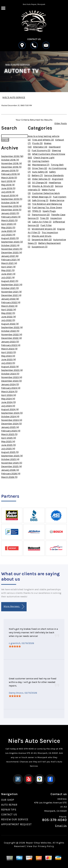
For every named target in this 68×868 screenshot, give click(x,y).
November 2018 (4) (12, 163)
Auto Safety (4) (40, 172)
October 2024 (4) (10, 416)
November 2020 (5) (12, 249)
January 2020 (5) (10, 213)
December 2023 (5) (12, 381)
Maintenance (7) (41, 165)
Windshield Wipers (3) (44, 229)
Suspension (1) (40, 247)
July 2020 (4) (8, 235)
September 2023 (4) (12, 370)
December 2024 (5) (12, 424)
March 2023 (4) (9, 349)
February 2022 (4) (11, 302)
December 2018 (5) (11, 167)
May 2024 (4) (8, 399)
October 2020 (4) (10, 245)
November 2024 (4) (12, 420)
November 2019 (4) (11, 206)
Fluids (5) (37, 143)
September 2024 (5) (12, 413)
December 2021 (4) (11, 295)
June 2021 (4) (8, 274)
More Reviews (14, 607)
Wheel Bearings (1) (42, 197)
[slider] (15, 646)
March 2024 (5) (9, 392)
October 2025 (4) (10, 459)
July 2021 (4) (8, 277)
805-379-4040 (26, 749)
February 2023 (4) (11, 345)
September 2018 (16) (12, 156)
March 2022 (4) (9, 306)
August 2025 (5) (10, 452)
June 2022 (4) (9, 317)
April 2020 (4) (9, 224)
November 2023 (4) (12, 377)
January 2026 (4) (10, 470)
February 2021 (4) (11, 260)
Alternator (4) (40, 147)
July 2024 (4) (8, 406)
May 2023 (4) (8, 356)
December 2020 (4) (12, 252)
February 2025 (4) (11, 431)
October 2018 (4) (10, 160)
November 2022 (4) (12, 334)
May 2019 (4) (8, 185)
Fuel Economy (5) (41, 150)
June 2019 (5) (8, 188)
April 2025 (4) (9, 438)
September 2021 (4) (12, 285)
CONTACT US (9, 815)
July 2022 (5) (8, 320)
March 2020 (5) (9, 220)
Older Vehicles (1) (41, 179)
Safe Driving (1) (40, 200)
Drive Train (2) (40, 168)
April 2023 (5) (9, 352)
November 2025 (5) (12, 463)
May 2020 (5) (8, 228)
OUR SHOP (8, 800)
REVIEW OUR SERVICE (15, 819)
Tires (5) (44, 218)
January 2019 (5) (10, 170)
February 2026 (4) (11, 474)
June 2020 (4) (9, 231)
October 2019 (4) (10, 203)
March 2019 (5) (9, 178)
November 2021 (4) (11, 292)
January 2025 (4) (10, 427)
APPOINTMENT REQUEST (16, 824)
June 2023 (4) (9, 359)
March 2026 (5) (9, 477)
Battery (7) (37, 175)
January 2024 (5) (10, 384)
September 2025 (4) (12, 456)
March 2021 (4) (9, 263)
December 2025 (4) (12, 466)
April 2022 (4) (9, 310)
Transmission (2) (41, 215)
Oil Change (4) (40, 182)
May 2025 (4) (8, 441)
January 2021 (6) (10, 256)
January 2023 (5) (10, 342)
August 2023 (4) (10, 367)
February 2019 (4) (11, 174)
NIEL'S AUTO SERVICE (18, 65)
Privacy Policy (46, 846)
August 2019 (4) (10, 195)
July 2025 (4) (8, 449)
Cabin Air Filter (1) (42, 222)
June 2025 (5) (9, 445)
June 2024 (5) (9, 402)
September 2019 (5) (12, 199)
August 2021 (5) (10, 281)
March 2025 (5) (9, 434)
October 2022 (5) (10, 331)
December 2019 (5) (11, 210)
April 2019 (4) (8, 181)
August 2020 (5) (10, 238)
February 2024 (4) (11, 388)
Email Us (61, 826)
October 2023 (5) (10, 374)
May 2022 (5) (8, 313)
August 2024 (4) (10, 409)
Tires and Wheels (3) (43, 140)
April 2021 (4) (8, 267)
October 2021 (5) (10, 288)
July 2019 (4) (8, 192)
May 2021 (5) (8, 270)
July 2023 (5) (8, 363)
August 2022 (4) (10, 324)
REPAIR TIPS (9, 810)
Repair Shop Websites (39, 843)
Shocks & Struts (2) (43, 186)
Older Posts (61, 123)
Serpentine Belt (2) (42, 240)
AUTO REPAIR (9, 805)
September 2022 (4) (12, 327)
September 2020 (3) (12, 242)
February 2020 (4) (11, 217)
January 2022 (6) (10, 299)
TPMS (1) (37, 211)
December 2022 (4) (12, 338)
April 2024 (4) (9, 395)
